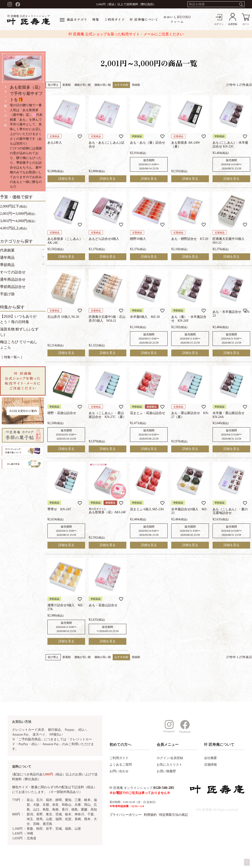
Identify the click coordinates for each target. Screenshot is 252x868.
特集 (96, 19)
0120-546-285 (164, 788)
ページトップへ (247, 862)
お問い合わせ (119, 771)
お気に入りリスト (169, 765)
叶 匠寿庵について (144, 19)
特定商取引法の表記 (174, 815)
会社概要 (210, 758)
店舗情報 (210, 765)
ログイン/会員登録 (170, 758)
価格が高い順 (103, 85)
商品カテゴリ (74, 19)
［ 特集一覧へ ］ (12, 357)
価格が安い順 (83, 85)
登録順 (136, 85)
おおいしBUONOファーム (177, 19)
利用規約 (150, 815)
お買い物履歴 (166, 771)
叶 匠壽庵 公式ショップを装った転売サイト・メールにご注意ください (126, 34)
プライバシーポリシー (125, 815)
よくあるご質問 (121, 765)
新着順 (67, 85)
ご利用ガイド (114, 19)
